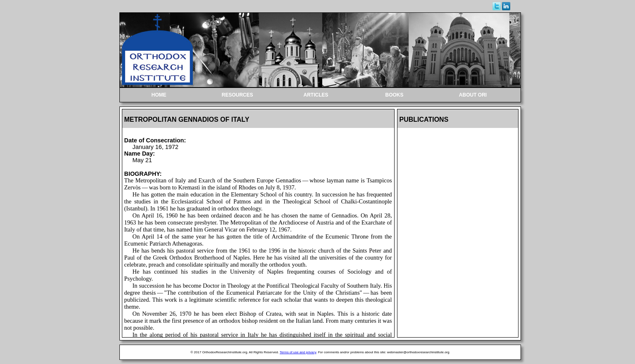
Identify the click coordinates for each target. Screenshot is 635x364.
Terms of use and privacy (298, 352)
